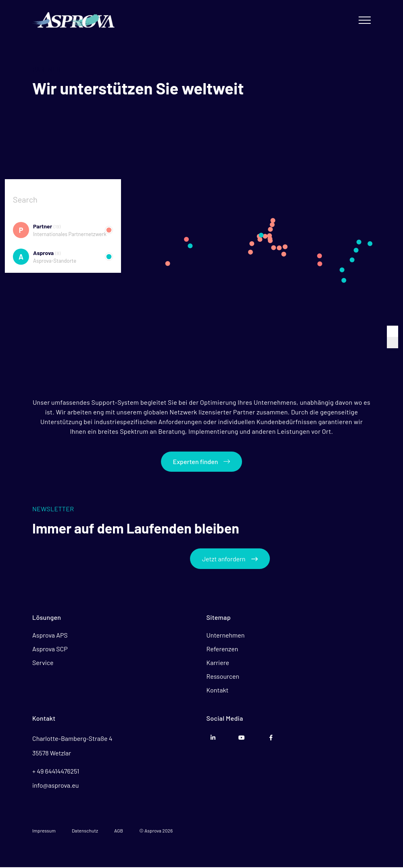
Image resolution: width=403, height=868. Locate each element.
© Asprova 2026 (156, 831)
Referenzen (222, 650)
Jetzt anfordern (230, 559)
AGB (119, 831)
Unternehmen (226, 636)
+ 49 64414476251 (56, 772)
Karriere (218, 664)
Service (43, 664)
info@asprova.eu (55, 786)
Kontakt (218, 691)
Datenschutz (85, 831)
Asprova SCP (50, 650)
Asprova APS (50, 636)
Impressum (44, 831)
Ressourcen (223, 677)
